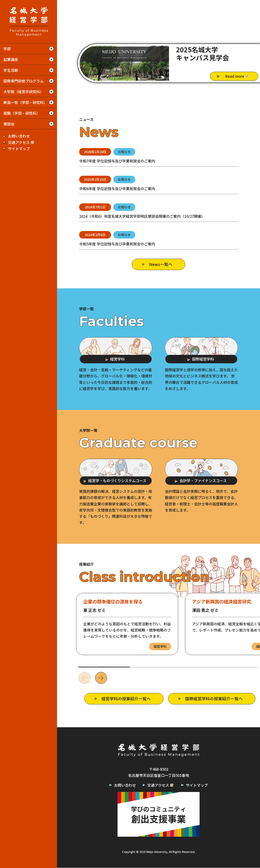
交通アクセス (22, 142)
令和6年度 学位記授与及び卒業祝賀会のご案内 (117, 188)
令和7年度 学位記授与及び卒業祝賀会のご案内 (117, 161)
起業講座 (11, 59)
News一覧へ (161, 264)
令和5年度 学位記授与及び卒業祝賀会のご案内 (117, 244)
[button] (101, 678)
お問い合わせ (19, 136)
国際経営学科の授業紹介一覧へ (214, 699)
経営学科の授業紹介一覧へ (126, 699)
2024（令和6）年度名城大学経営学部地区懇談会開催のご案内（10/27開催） (142, 216)
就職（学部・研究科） (22, 113)
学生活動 (11, 70)
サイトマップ (19, 148)
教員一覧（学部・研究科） (25, 102)
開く (51, 49)
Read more (237, 76)
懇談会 (9, 124)
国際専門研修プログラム (23, 81)
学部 (7, 49)
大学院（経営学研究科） (23, 92)
